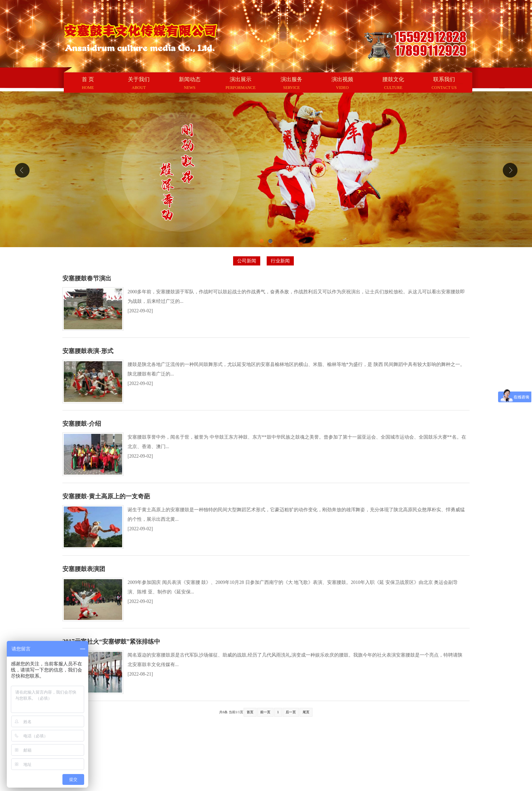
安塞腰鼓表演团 (84, 569)
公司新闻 (247, 261)
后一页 (291, 712)
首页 (250, 712)
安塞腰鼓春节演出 (87, 278)
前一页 (265, 712)
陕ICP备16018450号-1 (309, 779)
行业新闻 (280, 261)
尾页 (306, 712)
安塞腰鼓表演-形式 (88, 351)
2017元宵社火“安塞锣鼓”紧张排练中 (111, 642)
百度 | (96, 739)
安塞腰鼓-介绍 (82, 424)
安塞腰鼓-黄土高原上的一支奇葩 (106, 496)
